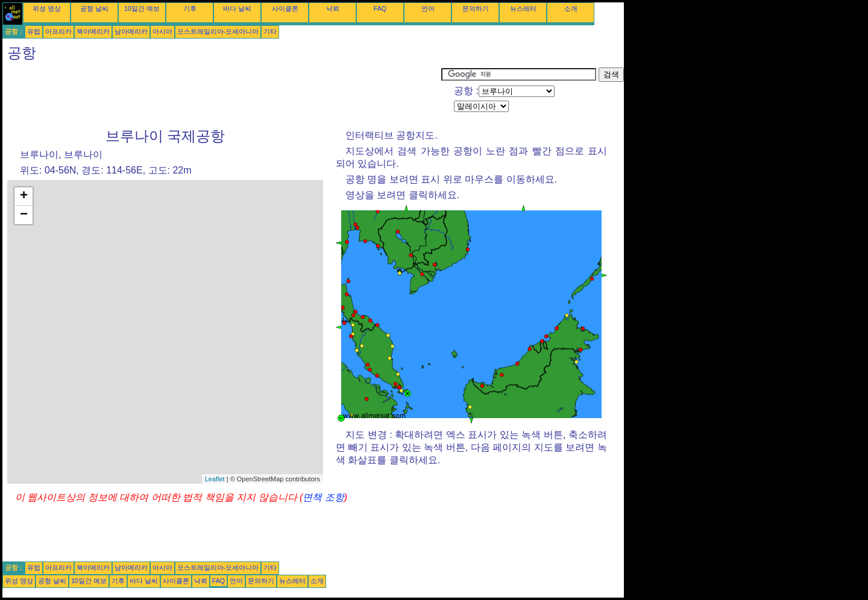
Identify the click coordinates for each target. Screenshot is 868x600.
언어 (428, 8)
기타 (270, 31)
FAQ (380, 8)
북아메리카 (93, 31)
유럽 (34, 31)
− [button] (24, 215)
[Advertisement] (222, 95)
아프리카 (58, 31)
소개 (571, 8)
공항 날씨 (94, 8)
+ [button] (24, 196)
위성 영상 (47, 8)
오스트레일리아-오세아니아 (218, 31)
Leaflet (215, 479)
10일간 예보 (142, 8)
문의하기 (476, 8)
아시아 (162, 31)
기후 (190, 8)
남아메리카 (131, 31)
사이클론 (285, 8)
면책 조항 (323, 497)
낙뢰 (333, 8)
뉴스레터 (523, 8)
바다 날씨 (237, 8)
